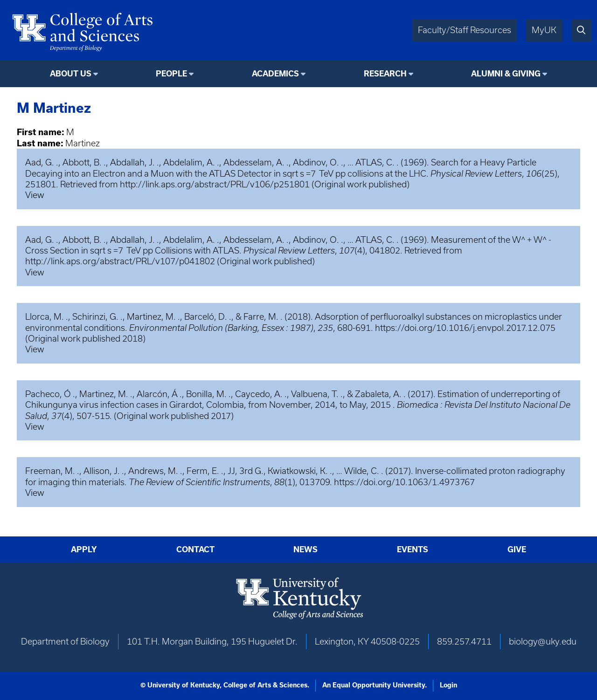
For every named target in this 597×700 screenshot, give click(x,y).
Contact (195, 549)
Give (517, 549)
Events (413, 549)
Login (448, 685)
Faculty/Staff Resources (465, 30)
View (35, 195)
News (305, 549)
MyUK (544, 30)
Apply (84, 549)
